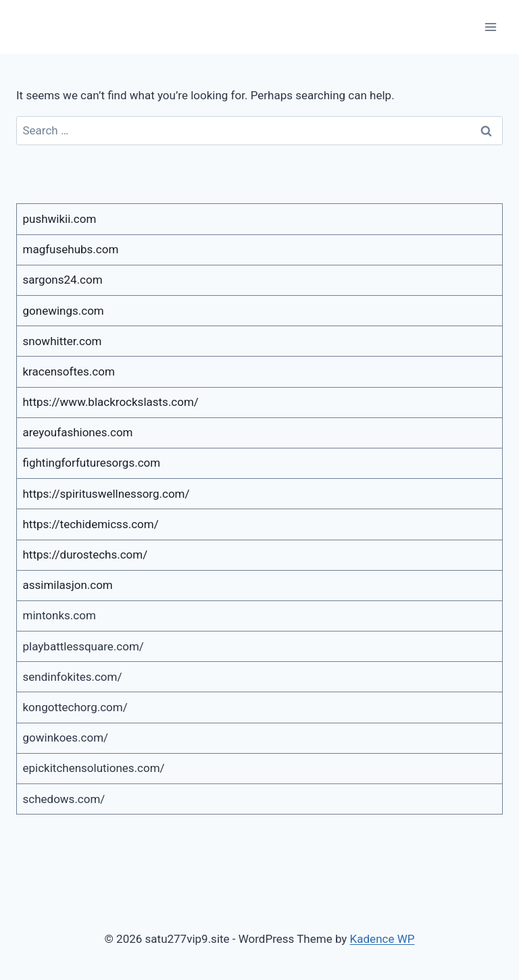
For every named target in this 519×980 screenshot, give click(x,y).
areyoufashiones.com (78, 432)
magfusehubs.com (71, 249)
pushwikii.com (60, 219)
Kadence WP (382, 939)
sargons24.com (63, 280)
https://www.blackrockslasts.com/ (111, 402)
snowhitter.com (63, 341)
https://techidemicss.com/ (91, 524)
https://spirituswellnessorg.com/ (106, 494)
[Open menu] (490, 27)
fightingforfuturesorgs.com (92, 463)
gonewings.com (64, 311)
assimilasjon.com (68, 585)
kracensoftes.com (69, 371)
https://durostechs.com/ (85, 555)
